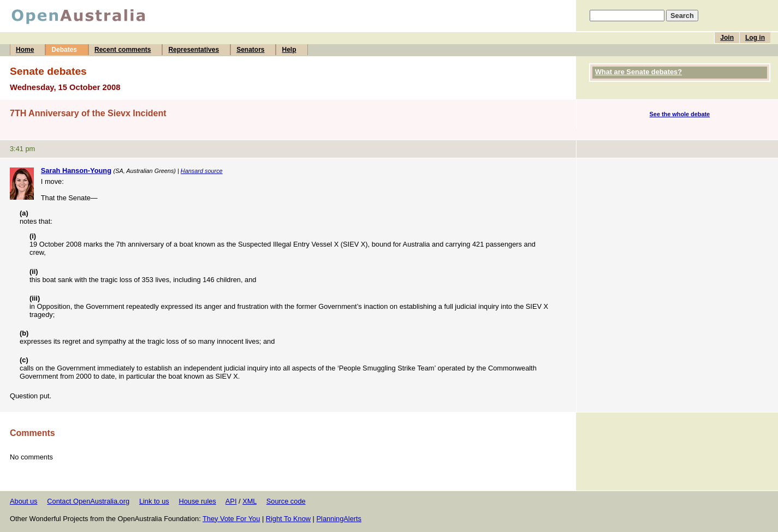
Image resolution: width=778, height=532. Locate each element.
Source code (286, 501)
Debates (64, 50)
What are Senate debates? (639, 72)
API (231, 501)
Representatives (194, 50)
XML (250, 501)
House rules (197, 501)
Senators (250, 50)
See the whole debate (680, 114)
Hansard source (202, 171)
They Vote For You (231, 519)
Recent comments (123, 50)
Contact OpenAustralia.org (88, 501)
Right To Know (288, 519)
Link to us (154, 501)
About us (24, 501)
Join (727, 38)
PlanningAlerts (339, 519)
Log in (755, 38)
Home (25, 50)
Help (289, 50)
